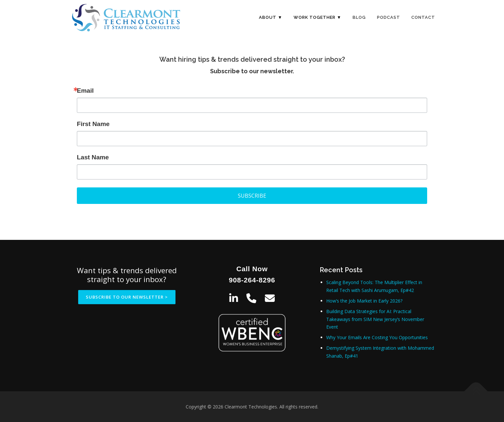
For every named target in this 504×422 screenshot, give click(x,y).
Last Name (93, 157)
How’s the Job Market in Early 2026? (364, 301)
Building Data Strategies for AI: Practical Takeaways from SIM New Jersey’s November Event (375, 319)
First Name (93, 124)
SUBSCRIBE (252, 196)
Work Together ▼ (317, 17)
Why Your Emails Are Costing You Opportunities (377, 337)
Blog (359, 17)
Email (85, 91)
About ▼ (271, 17)
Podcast (389, 17)
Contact (423, 17)
